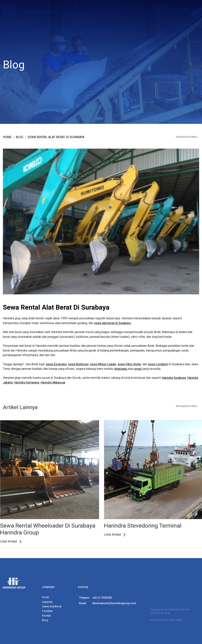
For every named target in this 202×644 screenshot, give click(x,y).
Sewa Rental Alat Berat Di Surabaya (56, 137)
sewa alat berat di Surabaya (112, 323)
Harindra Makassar (53, 382)
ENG (183, 11)
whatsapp (121, 369)
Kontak (142, 12)
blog (20, 137)
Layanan (72, 12)
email (138, 369)
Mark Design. (176, 622)
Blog (130, 12)
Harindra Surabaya (174, 378)
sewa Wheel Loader (103, 364)
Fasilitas (116, 12)
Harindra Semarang (27, 382)
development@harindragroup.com (114, 605)
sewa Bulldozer (78, 364)
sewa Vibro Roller (129, 364)
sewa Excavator (56, 364)
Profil (58, 12)
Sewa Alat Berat (94, 12)
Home (7, 137)
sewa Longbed (158, 364)
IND (194, 11)
